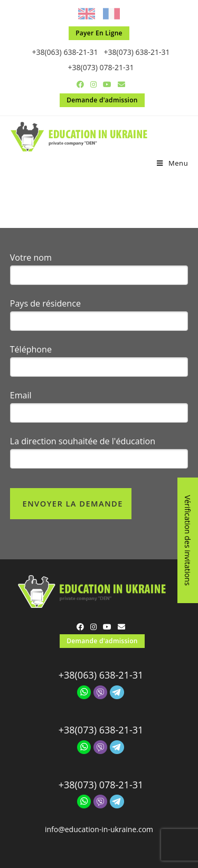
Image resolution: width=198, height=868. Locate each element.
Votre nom (31, 257)
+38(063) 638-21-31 (65, 52)
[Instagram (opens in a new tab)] (93, 84)
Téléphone (31, 349)
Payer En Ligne (99, 33)
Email (21, 395)
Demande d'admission (102, 100)
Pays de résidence (45, 303)
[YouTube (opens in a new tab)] (107, 84)
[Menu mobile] (172, 163)
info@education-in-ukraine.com (99, 829)
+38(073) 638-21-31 (137, 52)
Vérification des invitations (188, 540)
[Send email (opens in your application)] (120, 84)
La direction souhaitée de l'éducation (83, 441)
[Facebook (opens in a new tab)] (80, 84)
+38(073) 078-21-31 (101, 67)
